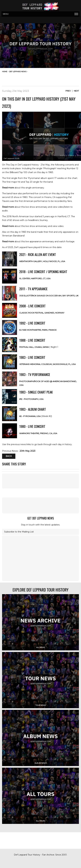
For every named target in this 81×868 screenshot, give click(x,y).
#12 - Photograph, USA (31, 399)
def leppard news (18, 72)
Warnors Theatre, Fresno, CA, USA (38, 433)
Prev (68, 91)
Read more (8, 188)
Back (9, 456)
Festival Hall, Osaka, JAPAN (34, 347)
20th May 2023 (28, 451)
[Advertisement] (55, 78)
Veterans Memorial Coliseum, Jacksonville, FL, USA (47, 364)
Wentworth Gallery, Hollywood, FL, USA (42, 261)
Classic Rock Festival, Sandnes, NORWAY (42, 313)
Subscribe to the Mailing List (19, 532)
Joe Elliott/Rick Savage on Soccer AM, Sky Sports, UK (49, 296)
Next (76, 91)
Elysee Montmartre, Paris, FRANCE (38, 330)
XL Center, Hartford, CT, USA (35, 278)
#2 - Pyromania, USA (30, 416)
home (5, 72)
